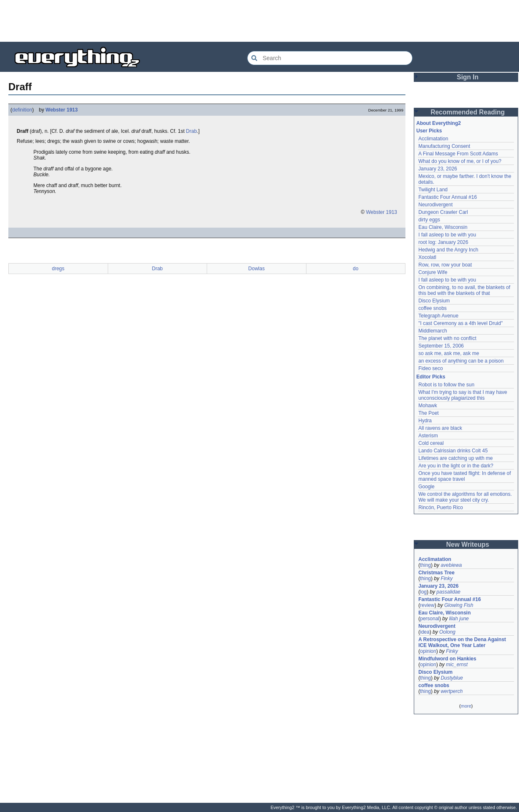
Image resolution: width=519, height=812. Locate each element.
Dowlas (257, 269)
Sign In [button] (468, 77)
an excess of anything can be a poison (461, 361)
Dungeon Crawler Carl (443, 212)
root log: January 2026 (443, 242)
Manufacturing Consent (444, 146)
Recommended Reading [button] (468, 112)
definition (22, 110)
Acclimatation (433, 139)
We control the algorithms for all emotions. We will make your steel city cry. (465, 497)
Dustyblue (452, 678)
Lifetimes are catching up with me (456, 458)
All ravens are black (440, 428)
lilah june (459, 619)
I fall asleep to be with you (447, 235)
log (423, 592)
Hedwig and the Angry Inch (448, 250)
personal (430, 619)
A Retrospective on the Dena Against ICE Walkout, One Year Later (462, 642)
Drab (191, 131)
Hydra (425, 421)
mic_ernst (457, 665)
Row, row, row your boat (445, 265)
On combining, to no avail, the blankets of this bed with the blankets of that (464, 290)
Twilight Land (433, 190)
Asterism (428, 436)
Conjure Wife (433, 272)
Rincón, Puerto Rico (441, 507)
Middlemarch (433, 331)
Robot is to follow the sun (446, 385)
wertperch (452, 691)
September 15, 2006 (441, 346)
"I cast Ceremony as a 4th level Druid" (461, 323)
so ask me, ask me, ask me (449, 353)
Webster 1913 (62, 110)
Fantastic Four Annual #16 (448, 197)
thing (425, 565)
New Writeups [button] (468, 544)
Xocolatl (427, 257)
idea (425, 632)
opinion (428, 651)
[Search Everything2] (330, 58)
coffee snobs (433, 308)
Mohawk (428, 406)
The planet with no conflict (447, 338)
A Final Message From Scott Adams (458, 154)
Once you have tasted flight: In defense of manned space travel (465, 476)
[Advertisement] (260, 21)
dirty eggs (429, 220)
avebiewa (451, 565)
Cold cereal (431, 443)
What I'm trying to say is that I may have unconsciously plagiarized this (463, 395)
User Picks (429, 131)
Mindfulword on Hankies (447, 659)
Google (427, 487)
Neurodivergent (435, 205)
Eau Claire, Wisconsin (443, 227)
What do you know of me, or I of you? (460, 161)
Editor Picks (431, 377)
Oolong (447, 632)
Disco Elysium (434, 301)
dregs (58, 269)
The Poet (429, 413)
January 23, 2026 (438, 169)
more (466, 706)
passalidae (448, 592)
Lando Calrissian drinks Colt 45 (453, 451)
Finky (447, 579)
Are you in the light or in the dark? (456, 466)
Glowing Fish (459, 605)
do (356, 269)
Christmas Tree (437, 573)
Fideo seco (431, 368)
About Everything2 (439, 123)
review (427, 605)
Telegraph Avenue (438, 316)
